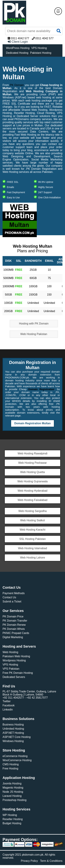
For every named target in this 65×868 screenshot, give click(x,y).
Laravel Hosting (12, 796)
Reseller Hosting (13, 819)
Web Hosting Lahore (32, 558)
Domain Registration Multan (32, 423)
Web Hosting (10, 652)
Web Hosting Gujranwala (33, 481)
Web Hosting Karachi (32, 530)
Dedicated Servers (14, 677)
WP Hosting (10, 815)
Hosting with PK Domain (34, 324)
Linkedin (8, 710)
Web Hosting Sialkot (32, 520)
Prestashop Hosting (15, 800)
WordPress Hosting (18, 48)
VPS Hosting (39, 48)
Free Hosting (10, 768)
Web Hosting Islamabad (32, 548)
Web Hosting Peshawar (33, 463)
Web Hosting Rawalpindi (32, 453)
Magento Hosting (13, 788)
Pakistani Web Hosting (16, 656)
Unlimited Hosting (13, 729)
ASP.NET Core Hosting (17, 737)
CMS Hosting (11, 764)
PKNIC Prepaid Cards (16, 633)
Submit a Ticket (12, 601)
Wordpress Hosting (14, 660)
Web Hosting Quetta (32, 472)
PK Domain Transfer (15, 621)
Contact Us (9, 597)
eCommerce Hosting (15, 756)
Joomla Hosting (12, 783)
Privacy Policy (29, 861)
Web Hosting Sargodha (32, 511)
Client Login (18, 42)
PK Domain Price (13, 616)
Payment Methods (14, 593)
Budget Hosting (12, 823)
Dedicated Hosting (17, 53)
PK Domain (17, 85)
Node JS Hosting (13, 792)
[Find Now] (34, 31)
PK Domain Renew (14, 625)
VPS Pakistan (11, 669)
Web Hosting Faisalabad (32, 500)
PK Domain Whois (14, 629)
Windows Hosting (13, 741)
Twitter (7, 701)
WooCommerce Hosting (17, 760)
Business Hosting (13, 725)
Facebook (9, 705)
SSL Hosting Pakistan (32, 539)
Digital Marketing (13, 637)
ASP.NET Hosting (13, 733)
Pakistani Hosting (41, 53)
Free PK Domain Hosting (18, 673)
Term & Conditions (51, 861)
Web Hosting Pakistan (34, 334)
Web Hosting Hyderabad (32, 491)
